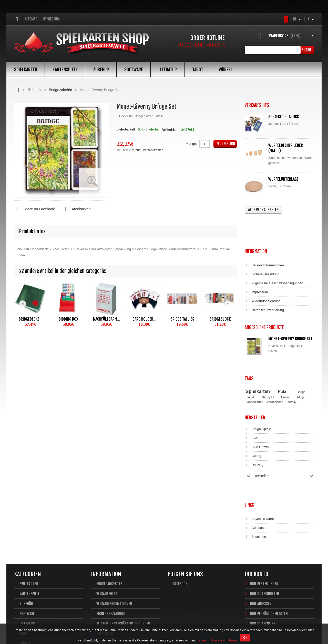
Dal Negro (256, 412)
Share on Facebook (34, 209)
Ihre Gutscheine (263, 549)
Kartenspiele (65, 70)
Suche (306, 50)
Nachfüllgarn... (106, 319)
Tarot (198, 70)
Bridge (301, 343)
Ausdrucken (76, 209)
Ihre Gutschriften (265, 519)
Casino (286, 349)
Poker (284, 343)
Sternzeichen (274, 353)
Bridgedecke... (31, 319)
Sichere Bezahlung (262, 244)
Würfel (225, 70)
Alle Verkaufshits (263, 210)
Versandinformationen (264, 235)
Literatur (168, 70)
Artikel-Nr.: (170, 130)
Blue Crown (257, 394)
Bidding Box (68, 319)
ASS (251, 385)
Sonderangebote (109, 509)
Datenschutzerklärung (264, 280)
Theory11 (268, 349)
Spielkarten (26, 70)
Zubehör (101, 70)
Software (134, 70)
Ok (245, 638)
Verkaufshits (107, 519)
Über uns (103, 569)
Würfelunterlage (283, 179)
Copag (253, 403)
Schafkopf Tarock (284, 117)
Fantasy (291, 353)
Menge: (191, 144)
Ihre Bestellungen (264, 509)
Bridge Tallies (182, 319)
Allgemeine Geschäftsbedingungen (274, 253)
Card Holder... (144, 319)
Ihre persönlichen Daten (269, 539)
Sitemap (31, 19)
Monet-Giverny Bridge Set (290, 303)
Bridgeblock (220, 319)
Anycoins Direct (260, 449)
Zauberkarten (254, 353)
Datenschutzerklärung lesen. (217, 640)
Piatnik (250, 349)
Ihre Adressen (261, 529)
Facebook (180, 509)
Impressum (51, 19)
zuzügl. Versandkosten (148, 150)
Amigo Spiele (258, 376)
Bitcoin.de (255, 467)
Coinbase (255, 458)
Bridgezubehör (60, 90)
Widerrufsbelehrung (263, 271)
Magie (301, 349)
